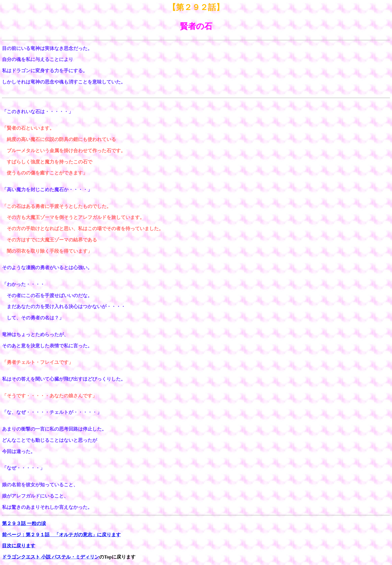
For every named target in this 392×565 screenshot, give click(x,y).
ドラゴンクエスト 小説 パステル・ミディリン (51, 557)
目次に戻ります (19, 546)
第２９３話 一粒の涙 (24, 523)
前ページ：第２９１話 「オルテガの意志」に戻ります (61, 535)
